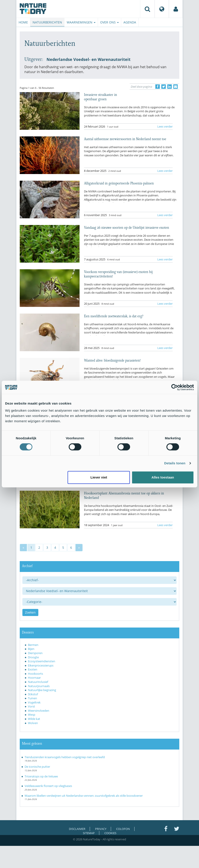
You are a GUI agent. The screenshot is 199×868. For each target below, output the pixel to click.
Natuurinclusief (38, 682)
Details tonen (175, 463)
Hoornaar (34, 678)
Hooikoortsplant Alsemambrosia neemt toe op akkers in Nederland (124, 495)
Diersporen (35, 653)
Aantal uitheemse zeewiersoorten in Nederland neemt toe (125, 139)
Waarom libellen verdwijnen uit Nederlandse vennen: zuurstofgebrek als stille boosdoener (84, 796)
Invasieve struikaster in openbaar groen (100, 97)
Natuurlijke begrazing (42, 690)
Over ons (109, 22)
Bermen (33, 645)
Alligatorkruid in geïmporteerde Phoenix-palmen (119, 183)
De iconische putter (37, 767)
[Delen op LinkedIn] (170, 87)
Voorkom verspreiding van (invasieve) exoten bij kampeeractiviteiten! (118, 274)
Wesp (32, 715)
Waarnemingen (81, 22)
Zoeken (30, 612)
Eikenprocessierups (41, 665)
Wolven (33, 723)
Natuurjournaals (39, 686)
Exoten (33, 669)
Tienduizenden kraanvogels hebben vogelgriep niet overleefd (65, 757)
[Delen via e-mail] (176, 87)
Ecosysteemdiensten (42, 661)
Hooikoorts (35, 674)
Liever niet (99, 477)
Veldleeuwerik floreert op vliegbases (48, 786)
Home (23, 22)
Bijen (31, 649)
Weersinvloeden (39, 711)
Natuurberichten (47, 22)
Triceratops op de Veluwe (41, 776)
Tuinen (32, 698)
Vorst (31, 706)
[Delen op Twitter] (164, 87)
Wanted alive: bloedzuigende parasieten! (112, 360)
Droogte (33, 657)
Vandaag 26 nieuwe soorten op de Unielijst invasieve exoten (127, 227)
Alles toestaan (163, 477)
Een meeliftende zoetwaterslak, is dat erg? (114, 316)
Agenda (130, 22)
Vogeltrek (34, 702)
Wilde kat (34, 719)
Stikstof (33, 694)
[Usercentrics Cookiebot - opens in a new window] (175, 387)
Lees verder (165, 126)
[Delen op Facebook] (158, 87)
